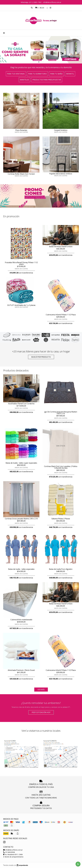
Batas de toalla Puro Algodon (61, 569)
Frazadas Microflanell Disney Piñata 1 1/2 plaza (21, 263)
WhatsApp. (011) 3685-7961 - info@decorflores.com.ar (41, 2)
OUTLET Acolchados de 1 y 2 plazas (21, 305)
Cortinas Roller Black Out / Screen (21, 174)
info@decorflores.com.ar (13, 850)
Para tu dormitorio (37, 74)
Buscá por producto (41, 357)
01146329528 (9, 852)
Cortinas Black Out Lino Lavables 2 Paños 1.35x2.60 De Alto (61, 467)
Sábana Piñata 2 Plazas (61, 519)
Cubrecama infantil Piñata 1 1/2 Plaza (61, 315)
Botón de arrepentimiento (13, 857)
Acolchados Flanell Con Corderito (21, 404)
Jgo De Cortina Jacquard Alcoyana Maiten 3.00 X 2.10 (61, 413)
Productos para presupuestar (47, 80)
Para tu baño (56, 74)
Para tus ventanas (16, 74)
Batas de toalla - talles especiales (21, 569)
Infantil (70, 74)
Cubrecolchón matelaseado (21, 620)
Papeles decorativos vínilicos (61, 174)
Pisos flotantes (21, 130)
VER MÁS (41, 690)
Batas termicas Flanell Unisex (61, 246)
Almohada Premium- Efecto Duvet (21, 670)
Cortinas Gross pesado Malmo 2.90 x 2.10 (21, 519)
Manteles (25, 80)
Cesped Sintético (61, 130)
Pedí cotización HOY (41, 712)
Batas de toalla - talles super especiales (21, 463)
